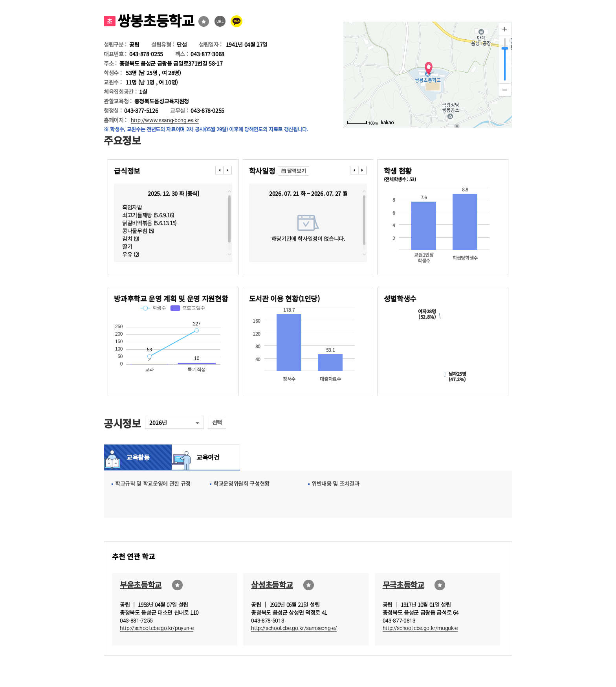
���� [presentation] (219, 170)
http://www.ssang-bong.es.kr (165, 120)
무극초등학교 (403, 585)
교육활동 (138, 457)
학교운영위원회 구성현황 (241, 483)
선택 (217, 422)
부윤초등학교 (141, 585)
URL (220, 21)
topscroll (229, 191)
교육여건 (206, 457)
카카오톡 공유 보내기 (236, 21)
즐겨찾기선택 (204, 21)
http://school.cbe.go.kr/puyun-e (157, 628)
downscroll (229, 254)
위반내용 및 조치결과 (335, 483)
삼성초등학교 (272, 585)
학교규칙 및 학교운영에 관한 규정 (153, 483)
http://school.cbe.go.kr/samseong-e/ (294, 628)
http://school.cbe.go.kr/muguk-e (420, 628)
